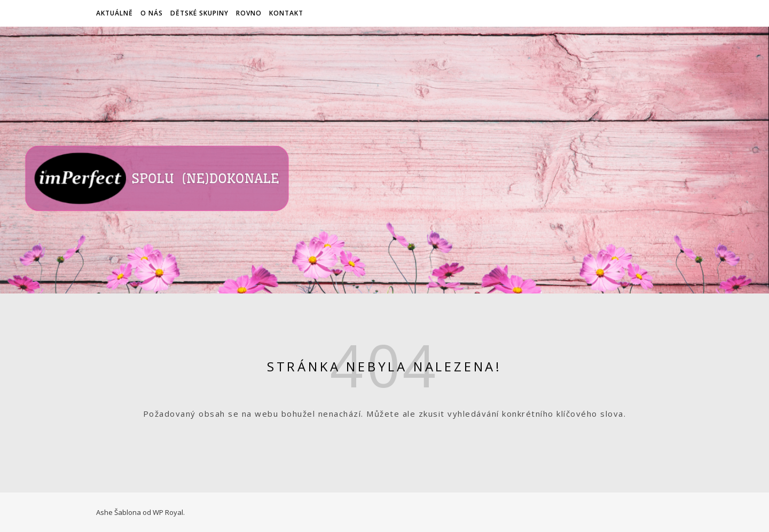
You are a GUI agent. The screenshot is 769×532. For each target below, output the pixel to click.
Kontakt (286, 13)
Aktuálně (115, 13)
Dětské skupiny (199, 13)
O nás (152, 13)
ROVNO (249, 13)
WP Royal (168, 512)
